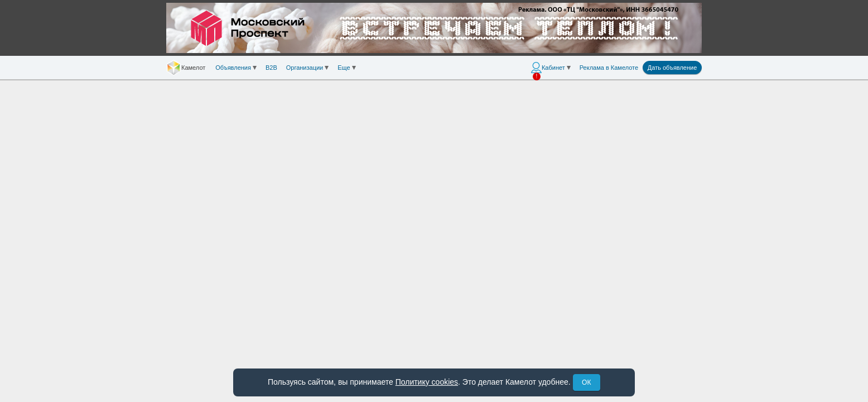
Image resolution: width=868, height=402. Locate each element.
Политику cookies (427, 382)
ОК (586, 382)
